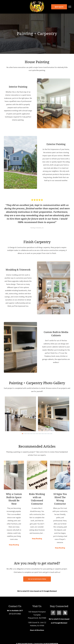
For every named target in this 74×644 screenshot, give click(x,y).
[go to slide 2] (24, 434)
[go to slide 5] (29, 434)
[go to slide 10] (36, 434)
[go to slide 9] (35, 434)
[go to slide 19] (50, 434)
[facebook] (53, 613)
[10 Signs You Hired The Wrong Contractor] (60, 475)
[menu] (70, 7)
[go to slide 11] (38, 434)
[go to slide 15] (44, 434)
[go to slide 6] (30, 434)
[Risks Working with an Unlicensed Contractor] (37, 475)
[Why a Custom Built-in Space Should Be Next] (14, 475)
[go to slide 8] (33, 434)
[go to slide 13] (41, 434)
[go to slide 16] (45, 434)
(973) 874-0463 (15, 614)
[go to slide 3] (25, 434)
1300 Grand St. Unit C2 (37, 622)
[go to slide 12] (39, 434)
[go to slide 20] (52, 434)
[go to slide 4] (27, 434)
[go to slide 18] (49, 434)
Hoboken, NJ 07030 (37, 626)
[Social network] (65, 613)
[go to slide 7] (32, 434)
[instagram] (59, 613)
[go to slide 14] (42, 434)
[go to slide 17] (47, 434)
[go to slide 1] (22, 434)
